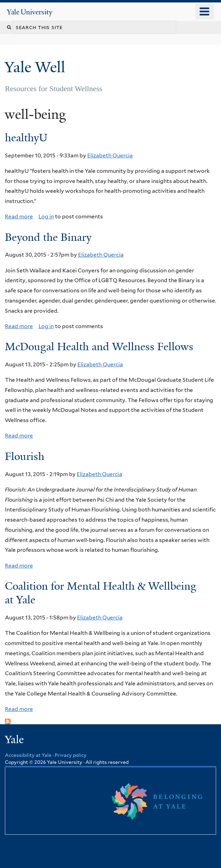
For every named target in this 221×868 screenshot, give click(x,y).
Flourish (25, 456)
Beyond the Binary (48, 237)
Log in (46, 216)
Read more (19, 216)
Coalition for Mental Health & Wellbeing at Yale (101, 593)
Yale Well (37, 67)
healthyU (26, 138)
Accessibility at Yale (28, 755)
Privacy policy (71, 755)
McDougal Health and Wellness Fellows (99, 347)
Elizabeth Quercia (110, 155)
